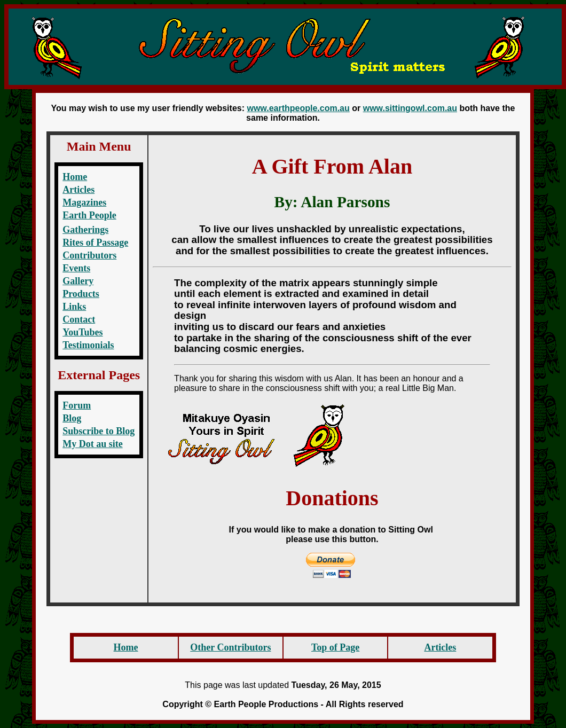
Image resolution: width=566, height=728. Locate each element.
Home (75, 177)
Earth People (89, 215)
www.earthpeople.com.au (298, 108)
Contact (79, 319)
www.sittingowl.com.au (410, 108)
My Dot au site (92, 444)
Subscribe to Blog (99, 431)
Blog (72, 418)
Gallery (78, 281)
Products (81, 294)
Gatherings (85, 230)
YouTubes (82, 332)
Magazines (84, 202)
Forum (77, 405)
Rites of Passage (95, 242)
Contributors (89, 255)
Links (74, 307)
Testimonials (88, 345)
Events (76, 268)
